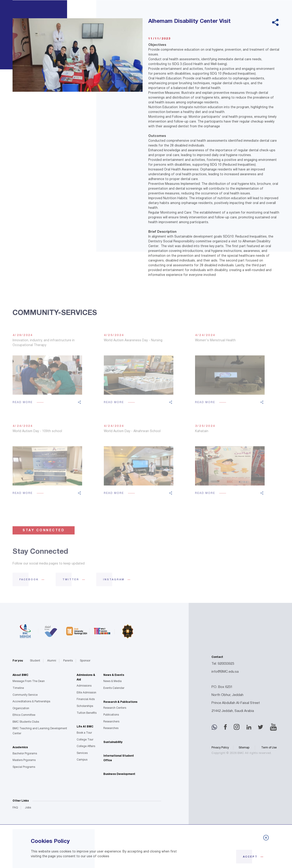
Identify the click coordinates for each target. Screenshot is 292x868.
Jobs (28, 808)
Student (35, 661)
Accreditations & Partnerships (31, 702)
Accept (250, 857)
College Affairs (86, 746)
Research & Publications (120, 702)
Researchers (111, 722)
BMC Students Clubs (26, 722)
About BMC (20, 675)
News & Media (112, 681)
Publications (111, 715)
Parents (68, 661)
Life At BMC (85, 727)
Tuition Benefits (87, 713)
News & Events (114, 675)
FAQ (15, 808)
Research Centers (115, 708)
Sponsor (85, 661)
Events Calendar (114, 688)
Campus (82, 760)
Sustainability (113, 742)
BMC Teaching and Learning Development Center (40, 731)
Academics (20, 747)
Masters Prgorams (24, 760)
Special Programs (24, 767)
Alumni (52, 661)
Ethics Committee (24, 715)
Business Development (119, 774)
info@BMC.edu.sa (225, 672)
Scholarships (85, 706)
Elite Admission (86, 693)
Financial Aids (86, 699)
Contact (217, 657)
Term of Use (269, 748)
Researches (111, 728)
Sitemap (244, 748)
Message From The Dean (29, 681)
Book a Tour (84, 733)
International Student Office (119, 758)
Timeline (18, 688)
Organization (21, 708)
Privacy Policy (220, 748)
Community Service (25, 695)
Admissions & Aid (86, 677)
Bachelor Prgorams (25, 754)
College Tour (85, 740)
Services (82, 753)
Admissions (84, 686)
